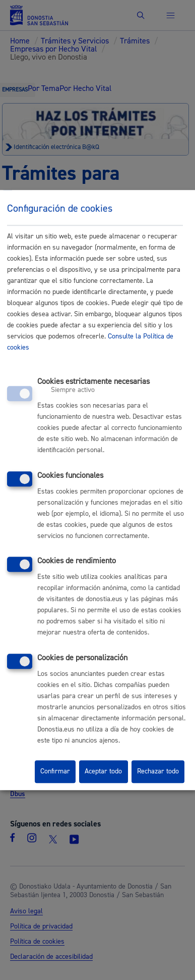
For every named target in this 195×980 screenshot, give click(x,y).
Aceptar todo (103, 772)
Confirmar (55, 772)
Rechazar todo (158, 772)
